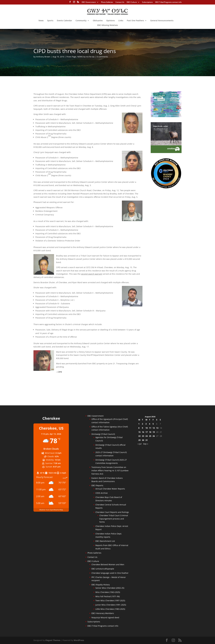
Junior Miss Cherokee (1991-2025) (111, 605)
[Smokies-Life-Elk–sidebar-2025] (166, 152)
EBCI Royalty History (101, 585)
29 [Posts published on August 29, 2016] (139, 440)
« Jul (140, 444)
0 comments (102, 57)
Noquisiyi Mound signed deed (105, 617)
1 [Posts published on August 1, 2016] (139, 424)
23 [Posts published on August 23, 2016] (143, 436)
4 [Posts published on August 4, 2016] (150, 424)
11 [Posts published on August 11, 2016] (150, 428)
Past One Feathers (135, 21)
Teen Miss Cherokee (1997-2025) (110, 601)
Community (81, 21)
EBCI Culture (132, 2)
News (41, 21)
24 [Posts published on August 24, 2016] (147, 436)
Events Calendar (64, 21)
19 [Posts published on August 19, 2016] (154, 432)
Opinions (111, 21)
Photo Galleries (107, 2)
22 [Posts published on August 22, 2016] (139, 436)
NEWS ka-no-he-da (86, 57)
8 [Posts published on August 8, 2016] (139, 428)
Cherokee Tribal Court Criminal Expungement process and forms (114, 519)
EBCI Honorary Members (103, 613)
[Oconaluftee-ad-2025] (166, 188)
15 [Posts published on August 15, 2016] (139, 432)
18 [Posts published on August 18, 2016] (150, 432)
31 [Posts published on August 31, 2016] (147, 440)
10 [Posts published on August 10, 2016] (147, 428)
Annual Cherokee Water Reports (110, 489)
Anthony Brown (43, 57)
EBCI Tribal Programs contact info (168, 2)
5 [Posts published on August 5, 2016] (153, 424)
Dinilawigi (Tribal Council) (103, 434)
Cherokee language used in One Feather (110, 573)
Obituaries (98, 21)
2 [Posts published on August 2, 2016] (142, 424)
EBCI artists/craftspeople (103, 569)
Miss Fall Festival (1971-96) (108, 596)
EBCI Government (89, 2)
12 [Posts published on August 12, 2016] (154, 428)
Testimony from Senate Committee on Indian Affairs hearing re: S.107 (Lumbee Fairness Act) (110, 470)
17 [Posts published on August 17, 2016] (147, 432)
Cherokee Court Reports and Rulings (112, 512)
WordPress (79, 640)
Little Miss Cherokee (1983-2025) (110, 609)
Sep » (146, 444)
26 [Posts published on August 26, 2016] (154, 436)
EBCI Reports (97, 485)
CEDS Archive (102, 493)
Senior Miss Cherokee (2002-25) (110, 588)
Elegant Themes (53, 640)
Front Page (71, 57)
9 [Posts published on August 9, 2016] (142, 428)
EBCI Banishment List (105, 541)
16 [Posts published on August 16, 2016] (143, 432)
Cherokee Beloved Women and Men (108, 564)
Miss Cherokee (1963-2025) (108, 592)
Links (121, 21)
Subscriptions (147, 2)
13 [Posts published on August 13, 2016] (157, 428)
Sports (50, 21)
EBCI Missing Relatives (108, 25)
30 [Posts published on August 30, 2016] (143, 440)
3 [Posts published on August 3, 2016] (146, 424)
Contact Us (120, 2)
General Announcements (162, 21)
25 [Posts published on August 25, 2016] (150, 436)
